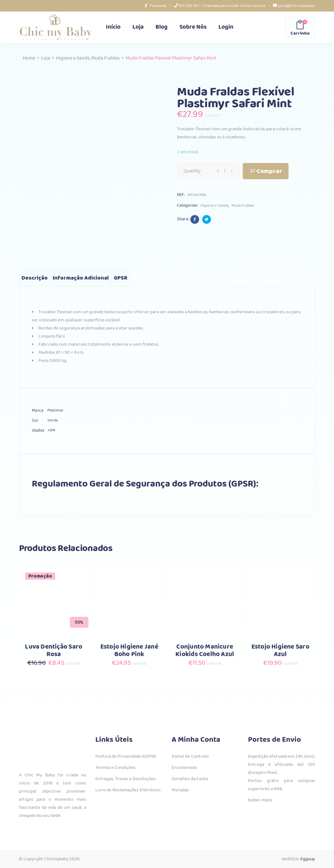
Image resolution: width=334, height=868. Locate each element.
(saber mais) (260, 800)
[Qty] (225, 171)
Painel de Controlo (190, 756)
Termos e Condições (115, 768)
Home (29, 58)
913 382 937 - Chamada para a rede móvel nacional (222, 6)
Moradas (180, 790)
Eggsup (308, 859)
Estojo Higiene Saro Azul (280, 651)
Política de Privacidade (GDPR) (126, 756)
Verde (53, 420)
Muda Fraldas (105, 58)
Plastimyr (55, 410)
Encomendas (184, 768)
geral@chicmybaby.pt (296, 6)
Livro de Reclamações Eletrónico (128, 790)
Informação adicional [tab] (81, 278)
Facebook (158, 6)
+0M (51, 430)
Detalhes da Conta (190, 779)
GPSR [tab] (121, 278)
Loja (46, 58)
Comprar (269, 171)
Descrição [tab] (35, 278)
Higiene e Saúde (73, 58)
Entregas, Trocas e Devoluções (126, 779)
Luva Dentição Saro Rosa (54, 651)
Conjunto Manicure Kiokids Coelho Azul (205, 651)
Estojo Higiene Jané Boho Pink (129, 651)
